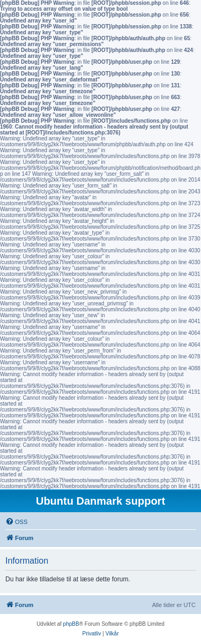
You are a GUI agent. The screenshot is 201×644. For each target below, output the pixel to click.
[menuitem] (16, 522)
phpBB (71, 624)
